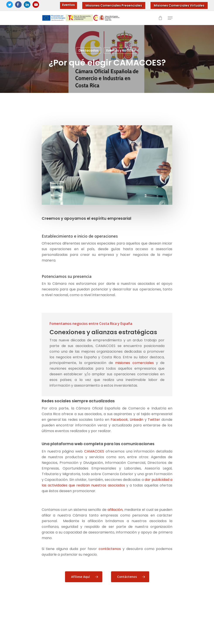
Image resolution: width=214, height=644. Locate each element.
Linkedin (137, 420)
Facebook (119, 420)
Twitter (154, 420)
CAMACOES (94, 451)
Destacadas (89, 50)
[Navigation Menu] (170, 18)
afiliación (115, 510)
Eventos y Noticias (121, 50)
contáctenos (110, 549)
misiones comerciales (134, 363)
